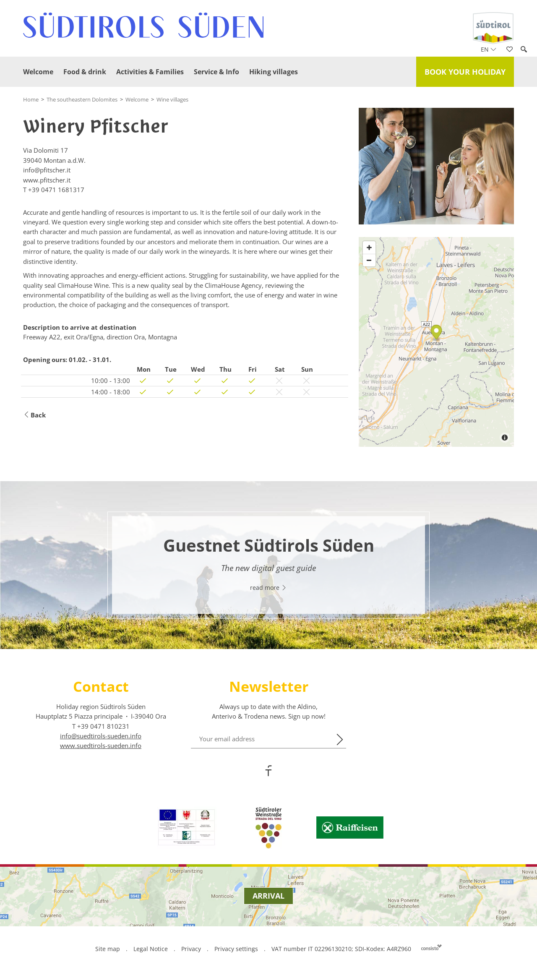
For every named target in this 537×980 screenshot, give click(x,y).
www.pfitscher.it (47, 180)
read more (268, 588)
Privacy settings (237, 949)
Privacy (191, 949)
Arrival (268, 896)
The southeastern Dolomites (82, 99)
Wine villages (172, 99)
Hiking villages (274, 72)
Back (34, 415)
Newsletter (269, 686)
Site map (108, 949)
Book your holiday (465, 72)
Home (31, 99)
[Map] (436, 342)
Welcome (38, 72)
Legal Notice (151, 949)
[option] (268, 565)
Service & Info (216, 72)
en (489, 49)
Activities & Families (150, 72)
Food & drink (85, 72)
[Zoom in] (369, 248)
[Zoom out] (369, 260)
